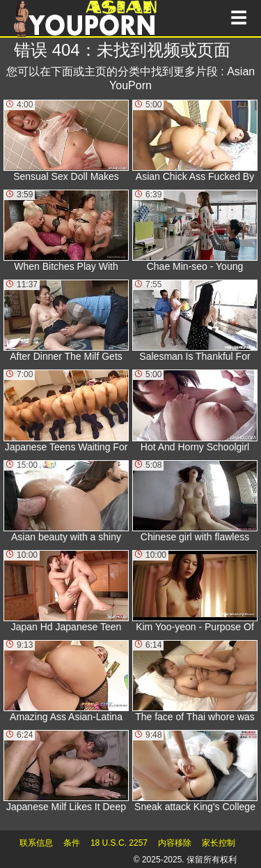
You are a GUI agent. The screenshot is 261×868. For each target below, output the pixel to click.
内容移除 (175, 843)
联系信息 (36, 843)
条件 (72, 843)
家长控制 (219, 843)
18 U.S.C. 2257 (119, 843)
